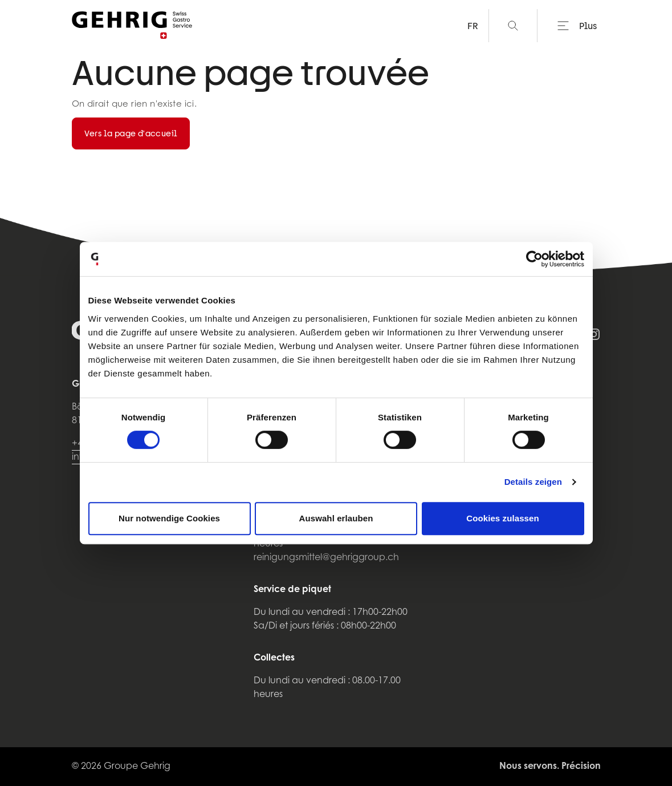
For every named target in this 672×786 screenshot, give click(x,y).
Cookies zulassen (502, 518)
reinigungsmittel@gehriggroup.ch (326, 558)
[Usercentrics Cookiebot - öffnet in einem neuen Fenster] (534, 259)
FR (473, 25)
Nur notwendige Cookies (169, 518)
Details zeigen (533, 482)
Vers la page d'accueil (131, 133)
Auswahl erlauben (336, 518)
